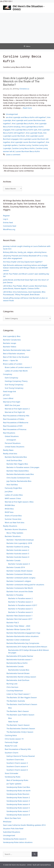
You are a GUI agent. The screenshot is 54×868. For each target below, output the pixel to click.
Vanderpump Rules (13, 777)
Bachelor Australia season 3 (18, 554)
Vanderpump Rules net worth (19, 791)
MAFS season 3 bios (13, 498)
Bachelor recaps (10, 343)
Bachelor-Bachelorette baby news (17, 350)
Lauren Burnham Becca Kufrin (28, 151)
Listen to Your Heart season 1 (19, 694)
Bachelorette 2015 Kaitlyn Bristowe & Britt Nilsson (27, 647)
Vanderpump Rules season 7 (18, 811)
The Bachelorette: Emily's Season (20, 732)
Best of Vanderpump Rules (17, 780)
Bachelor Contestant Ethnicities (19, 574)
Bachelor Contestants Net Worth (20, 588)
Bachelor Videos (10, 347)
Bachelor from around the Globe (20, 591)
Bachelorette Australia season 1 (19, 660)
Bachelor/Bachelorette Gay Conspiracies (23, 643)
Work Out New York (13, 818)
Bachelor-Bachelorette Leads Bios (20, 474)
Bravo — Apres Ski (10, 360)
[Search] (35, 854)
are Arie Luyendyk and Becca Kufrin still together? (26, 117)
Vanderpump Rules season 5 (18, 808)
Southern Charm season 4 (17, 766)
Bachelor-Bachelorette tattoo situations (23, 636)
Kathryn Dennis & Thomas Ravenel (21, 756)
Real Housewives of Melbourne (16, 422)
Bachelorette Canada (15, 666)
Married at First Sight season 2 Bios (19, 502)
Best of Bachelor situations (14, 354)
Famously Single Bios (13, 488)
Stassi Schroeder (12, 773)
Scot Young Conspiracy (14, 385)
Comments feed (10, 226)
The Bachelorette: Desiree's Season (21, 728)
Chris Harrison (12, 687)
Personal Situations (13, 443)
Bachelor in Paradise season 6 (20, 612)
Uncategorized (12, 114)
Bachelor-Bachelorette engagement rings (23, 633)
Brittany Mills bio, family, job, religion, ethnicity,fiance (25, 252)
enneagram (11, 440)
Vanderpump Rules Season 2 (18, 797)
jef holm (6, 395)
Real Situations (9, 433)
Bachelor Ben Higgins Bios (17, 464)
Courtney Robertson (15, 691)
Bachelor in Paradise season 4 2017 (23, 605)
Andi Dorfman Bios (14, 460)
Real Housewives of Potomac (15, 429)
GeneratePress (45, 865)
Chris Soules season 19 (14, 739)
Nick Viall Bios (12, 485)
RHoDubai (7, 822)
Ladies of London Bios (14, 495)
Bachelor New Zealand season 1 (19, 616)
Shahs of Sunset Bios (13, 516)
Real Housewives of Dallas (14, 419)
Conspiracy (8, 374)
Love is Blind (8, 398)
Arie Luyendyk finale (34, 133)
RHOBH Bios (10, 505)
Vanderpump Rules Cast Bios (18, 787)
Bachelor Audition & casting (18, 547)
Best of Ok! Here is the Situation (16, 357)
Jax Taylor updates (14, 784)
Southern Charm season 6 (17, 770)
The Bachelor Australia (16, 701)
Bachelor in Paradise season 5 (20, 609)
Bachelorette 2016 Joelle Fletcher (20, 656)
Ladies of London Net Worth (16, 371)
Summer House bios (13, 519)
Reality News (8, 450)
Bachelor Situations (13, 536)
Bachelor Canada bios (12, 340)
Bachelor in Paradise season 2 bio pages (23, 467)
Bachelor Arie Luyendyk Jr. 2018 (19, 543)
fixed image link (10, 391)
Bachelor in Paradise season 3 (20, 602)
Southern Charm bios (15, 760)
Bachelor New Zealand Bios (18, 471)
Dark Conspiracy (11, 378)
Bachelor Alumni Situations (16, 529)
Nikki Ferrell (13, 722)
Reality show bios (10, 454)
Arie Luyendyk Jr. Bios (12, 336)
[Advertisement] (27, 28)
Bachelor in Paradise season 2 (20, 598)
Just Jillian (9, 491)
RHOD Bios (9, 509)
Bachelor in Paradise (15, 595)
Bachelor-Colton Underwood (18, 640)
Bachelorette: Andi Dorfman (18, 680)
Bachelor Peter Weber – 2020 (18, 626)
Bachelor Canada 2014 (16, 567)
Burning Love (12, 684)
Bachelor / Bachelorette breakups (20, 540)
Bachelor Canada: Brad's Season (20, 571)
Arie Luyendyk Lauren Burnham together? (28, 142)
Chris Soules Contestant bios (18, 478)
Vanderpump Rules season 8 (18, 815)
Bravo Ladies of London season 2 (18, 367)
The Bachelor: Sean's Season (18, 725)
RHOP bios (9, 512)
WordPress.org (9, 229)
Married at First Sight (12, 402)
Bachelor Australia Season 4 (18, 557)
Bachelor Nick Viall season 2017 (19, 619)
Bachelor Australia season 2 (18, 550)
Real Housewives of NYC (13, 426)
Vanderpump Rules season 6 (15, 839)
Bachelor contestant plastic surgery (21, 578)
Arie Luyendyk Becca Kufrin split (24, 130)
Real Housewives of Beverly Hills (16, 416)
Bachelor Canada (13, 560)
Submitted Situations (12, 832)
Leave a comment (13, 155)
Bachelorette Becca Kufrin (17, 663)
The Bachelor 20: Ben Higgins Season (22, 697)
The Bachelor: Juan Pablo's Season (20, 715)
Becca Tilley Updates (15, 533)
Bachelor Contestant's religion (19, 581)
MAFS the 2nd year (12, 405)
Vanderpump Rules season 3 (18, 801)
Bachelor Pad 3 (13, 622)
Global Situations (12, 436)
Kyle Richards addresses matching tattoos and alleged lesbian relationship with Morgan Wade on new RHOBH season (26, 268)
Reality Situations (10, 526)
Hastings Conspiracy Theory (16, 381)
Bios (10, 708)
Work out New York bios (15, 522)
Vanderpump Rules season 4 (18, 804)
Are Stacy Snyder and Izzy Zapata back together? (23, 262)
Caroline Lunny (25, 145)
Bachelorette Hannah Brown (18, 673)
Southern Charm (12, 753)
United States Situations (15, 447)
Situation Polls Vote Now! (13, 828)
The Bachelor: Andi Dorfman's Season (22, 704)
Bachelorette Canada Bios (19, 670)
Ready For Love (11, 746)
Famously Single (11, 742)
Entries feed (8, 222)
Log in (6, 219)
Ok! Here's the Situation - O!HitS (29, 8)
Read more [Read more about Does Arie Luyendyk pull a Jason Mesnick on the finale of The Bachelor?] (27, 108)
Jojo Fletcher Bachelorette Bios (19, 481)
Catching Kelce (11, 735)
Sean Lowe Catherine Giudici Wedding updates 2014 (24, 825)
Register (6, 216)
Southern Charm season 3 (17, 763)
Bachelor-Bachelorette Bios (16, 457)
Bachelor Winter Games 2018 (18, 629)
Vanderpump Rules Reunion (18, 794)
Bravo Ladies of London (13, 364)
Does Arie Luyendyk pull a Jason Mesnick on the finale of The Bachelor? (24, 81)
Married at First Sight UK (15, 412)
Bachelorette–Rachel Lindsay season (21, 677)
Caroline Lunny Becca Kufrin (23, 148)
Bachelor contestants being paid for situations (25, 585)
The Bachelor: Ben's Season (18, 711)
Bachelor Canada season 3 (19, 564)
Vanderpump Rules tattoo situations (18, 842)
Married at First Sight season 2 (17, 409)
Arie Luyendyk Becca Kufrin (23, 123)
